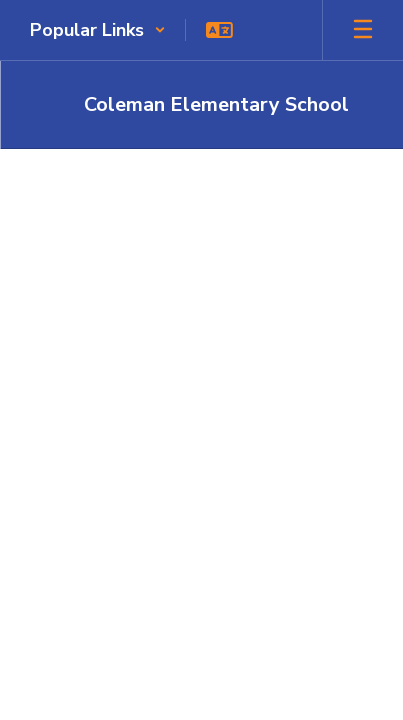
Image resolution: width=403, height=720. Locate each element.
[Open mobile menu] (363, 30)
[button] (98, 30)
